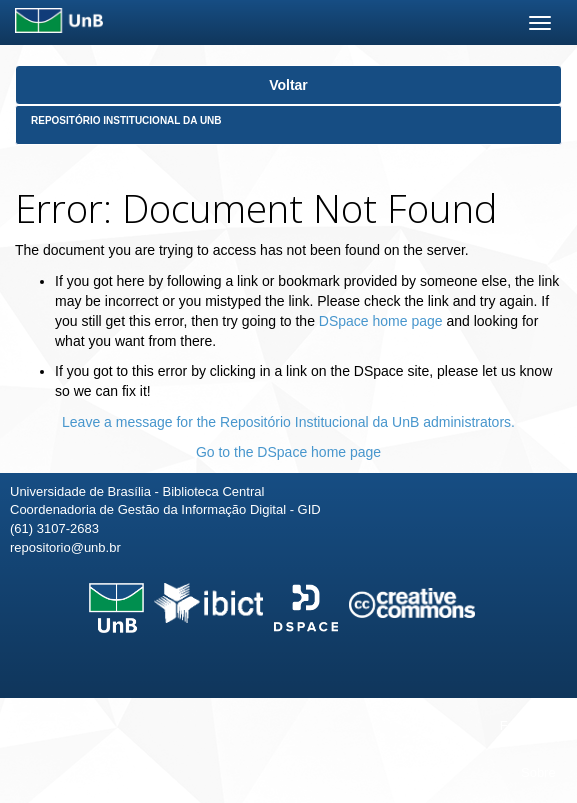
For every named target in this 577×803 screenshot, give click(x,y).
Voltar (288, 85)
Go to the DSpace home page (288, 452)
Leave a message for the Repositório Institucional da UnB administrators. (288, 422)
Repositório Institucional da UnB (126, 120)
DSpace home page (381, 321)
